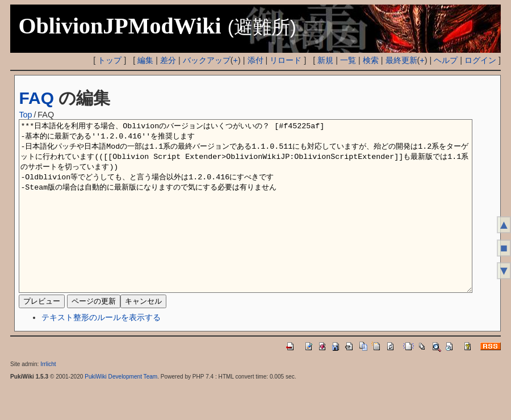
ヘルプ (446, 60)
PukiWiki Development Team (121, 411)
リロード (286, 60)
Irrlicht (48, 398)
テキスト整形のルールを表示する (101, 351)
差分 (168, 60)
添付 (256, 60)
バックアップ (207, 60)
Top (25, 115)
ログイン (480, 60)
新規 (325, 60)
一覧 (348, 60)
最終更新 (401, 60)
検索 (371, 60)
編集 (145, 60)
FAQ (36, 98)
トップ (110, 60)
